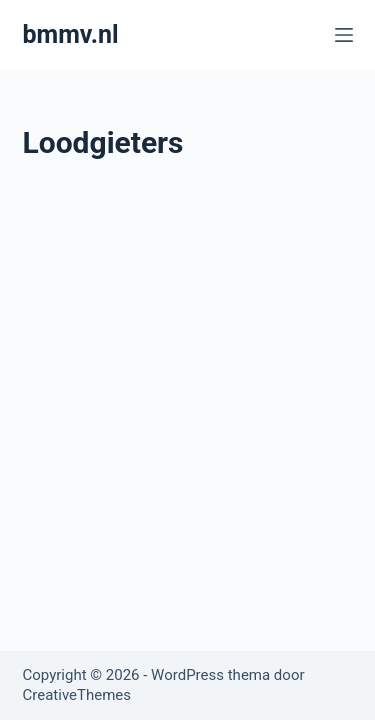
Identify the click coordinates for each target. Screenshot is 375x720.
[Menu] (344, 35)
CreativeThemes (77, 695)
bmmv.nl (71, 34)
